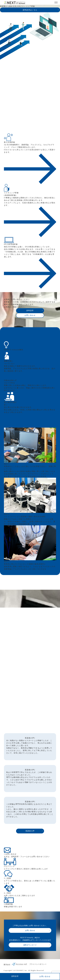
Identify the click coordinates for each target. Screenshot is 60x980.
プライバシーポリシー (38, 964)
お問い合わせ (45, 976)
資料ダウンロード (30, 945)
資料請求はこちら (30, 10)
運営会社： (15, 965)
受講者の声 (30, 831)
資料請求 (15, 976)
